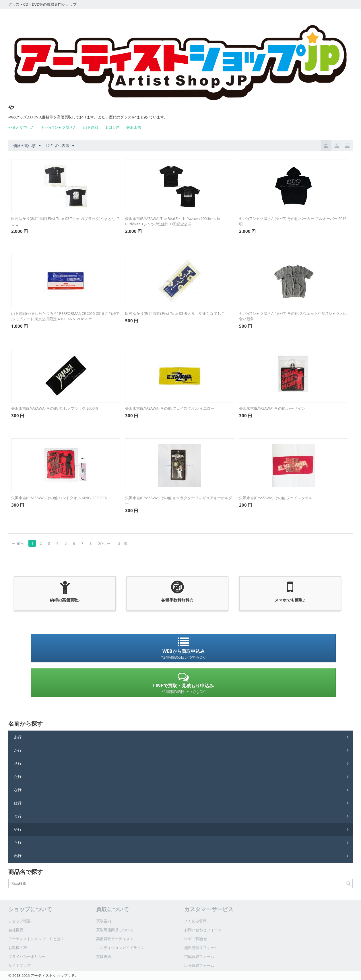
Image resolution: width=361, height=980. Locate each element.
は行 (18, 803)
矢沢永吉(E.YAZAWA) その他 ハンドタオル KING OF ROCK (59, 498)
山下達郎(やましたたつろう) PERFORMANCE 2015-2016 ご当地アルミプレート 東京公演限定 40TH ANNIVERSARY (65, 316)
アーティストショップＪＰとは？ (36, 939)
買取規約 (104, 956)
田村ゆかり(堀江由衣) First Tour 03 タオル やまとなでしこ (175, 313)
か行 (18, 750)
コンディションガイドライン (120, 948)
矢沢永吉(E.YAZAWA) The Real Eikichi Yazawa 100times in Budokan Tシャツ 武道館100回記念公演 (173, 221)
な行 (18, 790)
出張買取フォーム (199, 965)
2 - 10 (123, 543)
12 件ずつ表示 (60, 146)
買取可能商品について (115, 930)
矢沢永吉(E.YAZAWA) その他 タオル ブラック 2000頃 (55, 408)
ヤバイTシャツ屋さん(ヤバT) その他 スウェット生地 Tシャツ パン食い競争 (293, 316)
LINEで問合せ (196, 939)
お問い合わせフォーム (203, 930)
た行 (18, 776)
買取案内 (104, 921)
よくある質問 (195, 921)
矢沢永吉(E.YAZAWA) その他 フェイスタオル (276, 498)
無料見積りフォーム (201, 948)
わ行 (18, 856)
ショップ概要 (20, 921)
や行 (18, 829)
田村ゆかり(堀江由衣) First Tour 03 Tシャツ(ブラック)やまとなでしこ (65, 221)
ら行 (18, 842)
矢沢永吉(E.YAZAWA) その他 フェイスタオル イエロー (170, 408)
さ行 (18, 763)
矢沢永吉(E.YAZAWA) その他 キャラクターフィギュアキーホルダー (179, 500)
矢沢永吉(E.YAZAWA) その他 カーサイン (272, 408)
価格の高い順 (27, 146)
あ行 (18, 737)
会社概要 (16, 930)
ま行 (18, 816)
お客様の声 (18, 948)
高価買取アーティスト (115, 939)
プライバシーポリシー (27, 956)
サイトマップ (20, 965)
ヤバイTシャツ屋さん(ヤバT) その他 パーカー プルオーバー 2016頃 (293, 221)
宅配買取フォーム (199, 956)
